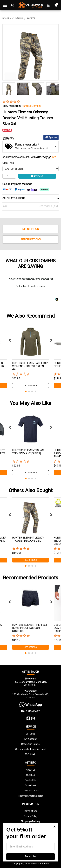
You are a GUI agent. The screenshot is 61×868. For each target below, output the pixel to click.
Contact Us (30, 780)
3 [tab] (32, 391)
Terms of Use (30, 811)
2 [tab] (29, 391)
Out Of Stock (30, 386)
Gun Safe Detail (31, 791)
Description (31, 229)
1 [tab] (26, 391)
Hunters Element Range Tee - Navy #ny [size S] (28, 452)
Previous (10, 340)
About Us (31, 770)
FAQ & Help (30, 754)
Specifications (31, 239)
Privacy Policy (31, 816)
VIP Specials (51, 137)
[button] (30, 102)
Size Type (8, 163)
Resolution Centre (30, 744)
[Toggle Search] (13, 5)
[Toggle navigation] (5, 5)
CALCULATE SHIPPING (30, 198)
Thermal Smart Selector (30, 796)
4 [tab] (35, 391)
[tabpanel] (30, 355)
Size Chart (31, 785)
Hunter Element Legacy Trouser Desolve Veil (28, 539)
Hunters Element (31, 106)
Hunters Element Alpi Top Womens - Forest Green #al (30, 366)
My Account (30, 739)
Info (54, 157)
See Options (31, 560)
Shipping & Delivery (31, 821)
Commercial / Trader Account (30, 749)
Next (51, 340)
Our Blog (31, 775)
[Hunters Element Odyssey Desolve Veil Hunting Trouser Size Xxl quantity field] (9, 176)
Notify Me (37, 176)
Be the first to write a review (31, 286)
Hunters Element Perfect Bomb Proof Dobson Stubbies (30, 628)
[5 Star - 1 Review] (30, 549)
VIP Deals (30, 734)
